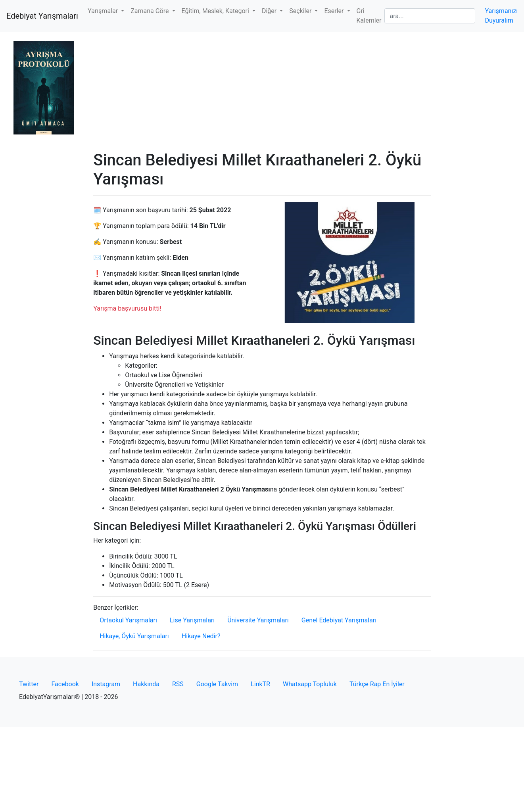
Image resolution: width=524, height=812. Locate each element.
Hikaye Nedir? (201, 636)
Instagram (106, 684)
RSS (178, 684)
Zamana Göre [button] (150, 11)
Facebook (65, 684)
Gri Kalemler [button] (369, 16)
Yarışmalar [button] (104, 11)
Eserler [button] (335, 11)
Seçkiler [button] (301, 11)
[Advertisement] (262, 91)
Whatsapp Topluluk (310, 684)
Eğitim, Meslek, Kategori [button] (216, 11)
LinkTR (260, 684)
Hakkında (146, 684)
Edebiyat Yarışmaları (42, 16)
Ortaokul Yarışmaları (128, 620)
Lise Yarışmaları (192, 620)
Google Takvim (217, 684)
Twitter (29, 684)
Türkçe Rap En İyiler (377, 684)
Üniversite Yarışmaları (258, 620)
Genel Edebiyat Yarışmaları (339, 620)
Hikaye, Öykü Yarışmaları (134, 636)
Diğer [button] (270, 11)
